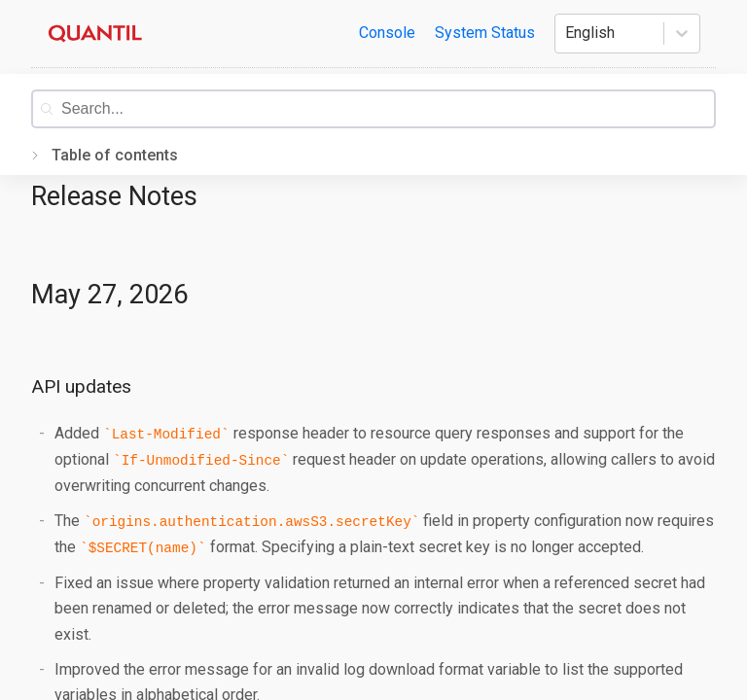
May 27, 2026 (109, 295)
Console (387, 33)
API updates (81, 386)
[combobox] (388, 109)
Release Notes (114, 196)
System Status (485, 33)
